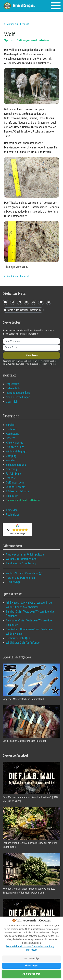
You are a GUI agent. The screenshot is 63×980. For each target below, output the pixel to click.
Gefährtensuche (15, 482)
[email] (31, 348)
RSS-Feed (11, 582)
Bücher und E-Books (18, 491)
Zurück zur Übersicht (16, 24)
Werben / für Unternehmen (21, 559)
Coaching (11, 469)
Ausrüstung (13, 434)
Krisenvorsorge (15, 442)
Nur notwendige (31, 958)
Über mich (12, 402)
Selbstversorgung (16, 465)
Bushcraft (12, 429)
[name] (31, 341)
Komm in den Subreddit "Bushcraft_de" (23, 310)
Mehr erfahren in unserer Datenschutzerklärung (30, 946)
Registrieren (13, 514)
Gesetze (11, 438)
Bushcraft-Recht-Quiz (18, 638)
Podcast (11, 478)
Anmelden (12, 510)
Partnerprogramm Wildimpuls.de (25, 554)
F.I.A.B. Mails (14, 474)
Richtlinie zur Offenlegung (21, 563)
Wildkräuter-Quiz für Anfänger (23, 643)
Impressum (13, 384)
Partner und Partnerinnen (20, 578)
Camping (11, 456)
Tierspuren (12, 496)
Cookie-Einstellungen (18, 397)
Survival (11, 425)
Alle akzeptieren (31, 974)
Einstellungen (31, 965)
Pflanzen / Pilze (15, 447)
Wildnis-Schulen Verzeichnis (22, 573)
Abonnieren (32, 355)
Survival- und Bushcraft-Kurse (23, 500)
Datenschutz (13, 388)
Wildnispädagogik (16, 451)
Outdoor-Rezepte (16, 487)
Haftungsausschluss (18, 393)
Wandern (11, 460)
